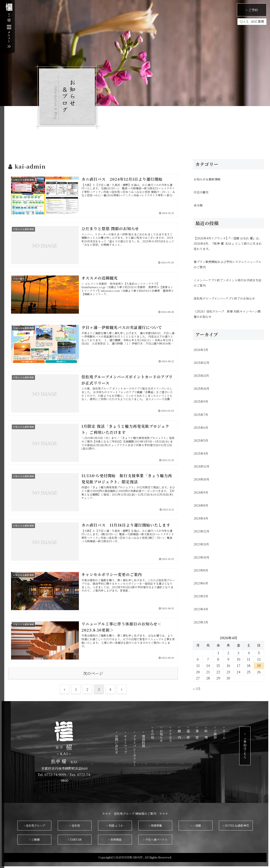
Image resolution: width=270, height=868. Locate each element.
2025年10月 (201, 389)
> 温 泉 (198, 733)
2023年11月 (201, 544)
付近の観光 (201, 192)
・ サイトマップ (136, 742)
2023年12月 (201, 531)
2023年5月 (201, 596)
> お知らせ (171, 734)
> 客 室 (207, 733)
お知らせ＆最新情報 (207, 179)
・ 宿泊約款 (153, 739)
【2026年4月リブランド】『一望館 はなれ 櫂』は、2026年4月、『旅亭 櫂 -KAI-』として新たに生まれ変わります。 (228, 243)
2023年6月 (201, 583)
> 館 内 (189, 733)
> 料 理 (216, 733)
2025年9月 (201, 401)
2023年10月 (201, 557)
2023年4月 (201, 609)
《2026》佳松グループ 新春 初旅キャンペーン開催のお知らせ (227, 314)
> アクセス (180, 734)
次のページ (93, 673)
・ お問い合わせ (127, 742)
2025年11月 (201, 376)
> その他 (163, 733)
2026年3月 (201, 350)
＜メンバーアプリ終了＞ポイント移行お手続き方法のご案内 (227, 283)
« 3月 (197, 689)
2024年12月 (201, 466)
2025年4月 (201, 453)
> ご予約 (252, 10)
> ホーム (234, 733)
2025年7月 (201, 415)
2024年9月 (201, 492)
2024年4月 (201, 518)
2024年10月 (201, 479)
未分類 (198, 205)
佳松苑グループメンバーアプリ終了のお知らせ (224, 298)
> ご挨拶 (225, 733)
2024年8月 (201, 505)
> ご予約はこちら (255, 746)
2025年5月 (201, 440)
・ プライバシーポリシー (145, 748)
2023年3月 (201, 622)
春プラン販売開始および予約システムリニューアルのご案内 (227, 264)
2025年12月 (201, 363)
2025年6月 (201, 428)
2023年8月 (201, 570)
